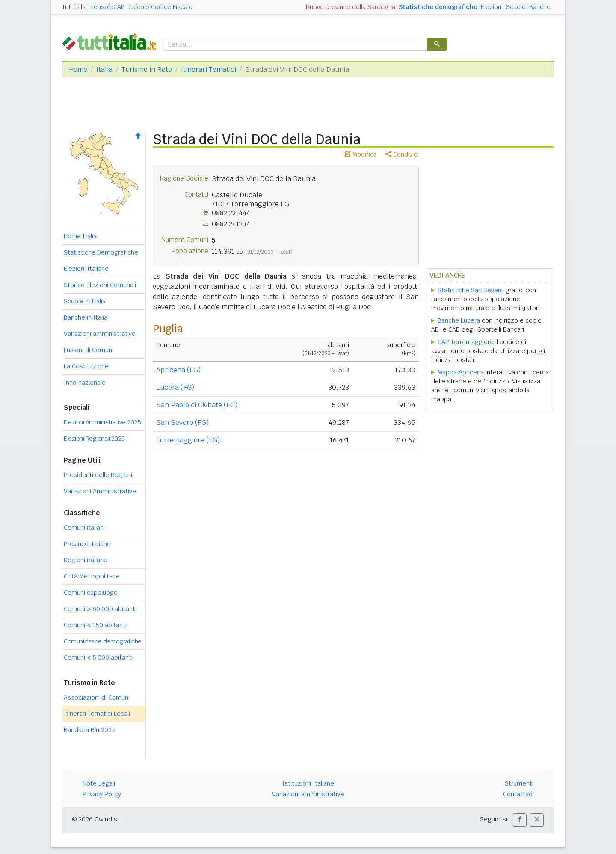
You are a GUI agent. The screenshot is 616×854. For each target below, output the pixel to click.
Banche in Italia (86, 317)
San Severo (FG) (182, 423)
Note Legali (99, 783)
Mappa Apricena (461, 372)
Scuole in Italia (85, 301)
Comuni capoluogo (91, 593)
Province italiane (87, 544)
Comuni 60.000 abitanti (100, 609)
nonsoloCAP (108, 7)
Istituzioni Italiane (308, 783)
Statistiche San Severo (471, 290)
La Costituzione (86, 366)
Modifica (361, 154)
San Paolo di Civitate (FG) (197, 405)
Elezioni (492, 7)
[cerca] (294, 45)
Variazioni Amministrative (100, 491)
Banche (540, 7)
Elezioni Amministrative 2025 (102, 422)
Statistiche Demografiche (101, 252)
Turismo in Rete (147, 70)
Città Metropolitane (92, 576)
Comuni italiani (84, 528)
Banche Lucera (459, 320)
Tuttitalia (74, 7)
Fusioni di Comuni (89, 350)
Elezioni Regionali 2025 (94, 439)
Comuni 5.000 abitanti (98, 658)
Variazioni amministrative (100, 334)
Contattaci (518, 794)
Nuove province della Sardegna (351, 7)
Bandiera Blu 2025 (90, 730)
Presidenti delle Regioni (98, 475)
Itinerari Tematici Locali (97, 714)
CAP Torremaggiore (466, 342)
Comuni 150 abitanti (95, 625)
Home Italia (80, 236)
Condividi (402, 154)
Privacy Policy (102, 794)
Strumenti (519, 783)
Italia (104, 70)
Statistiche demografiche (438, 7)
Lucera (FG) (175, 387)
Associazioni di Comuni (97, 697)
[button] (520, 820)
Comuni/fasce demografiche (103, 641)
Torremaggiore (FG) (188, 440)
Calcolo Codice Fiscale (160, 7)
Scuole (516, 7)
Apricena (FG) (178, 370)
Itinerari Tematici (209, 70)
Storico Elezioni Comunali (100, 285)
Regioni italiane (86, 560)
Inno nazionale (85, 383)
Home (78, 70)
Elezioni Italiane (86, 269)
